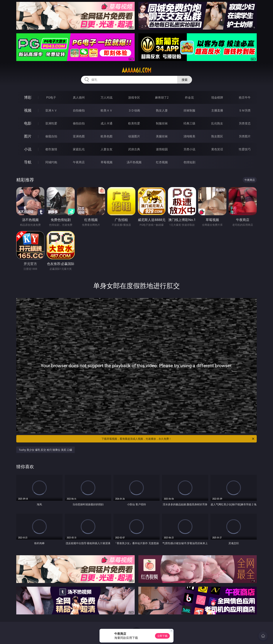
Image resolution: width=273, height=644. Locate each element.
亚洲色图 (79, 136)
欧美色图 (107, 136)
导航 (28, 162)
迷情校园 (162, 149)
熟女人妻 (162, 110)
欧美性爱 (134, 123)
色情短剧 (189, 162)
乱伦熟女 (217, 123)
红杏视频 (162, 162)
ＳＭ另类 (245, 110)
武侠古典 (134, 149)
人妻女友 (107, 149)
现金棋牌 (217, 97)
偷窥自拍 (51, 136)
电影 (28, 123)
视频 (28, 110)
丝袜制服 (189, 110)
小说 (28, 149)
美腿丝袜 (162, 136)
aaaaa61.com (137, 70)
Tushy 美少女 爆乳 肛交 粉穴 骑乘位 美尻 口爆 (45, 450)
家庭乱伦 (79, 149)
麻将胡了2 (162, 97)
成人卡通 (107, 123)
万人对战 (107, 97)
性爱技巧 (245, 149)
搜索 (185, 80)
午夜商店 (79, 162)
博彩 (28, 97)
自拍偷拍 (79, 110)
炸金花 (189, 97)
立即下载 (162, 636)
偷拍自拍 (79, 123)
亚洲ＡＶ (51, 110)
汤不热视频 (134, 162)
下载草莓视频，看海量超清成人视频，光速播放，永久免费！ (178, 439)
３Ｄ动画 (134, 110)
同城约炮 (51, 162)
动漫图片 (134, 136)
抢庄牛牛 (245, 97)
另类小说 (189, 149)
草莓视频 (107, 162)
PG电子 (51, 97)
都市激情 (51, 149)
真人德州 (79, 97)
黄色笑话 (217, 149)
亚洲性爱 (51, 123)
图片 (28, 136)
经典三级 (189, 123)
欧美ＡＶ (107, 110)
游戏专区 (134, 97)
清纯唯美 (189, 136)
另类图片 (245, 136)
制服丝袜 (162, 123)
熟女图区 (217, 136)
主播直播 (217, 110)
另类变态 (245, 123)
